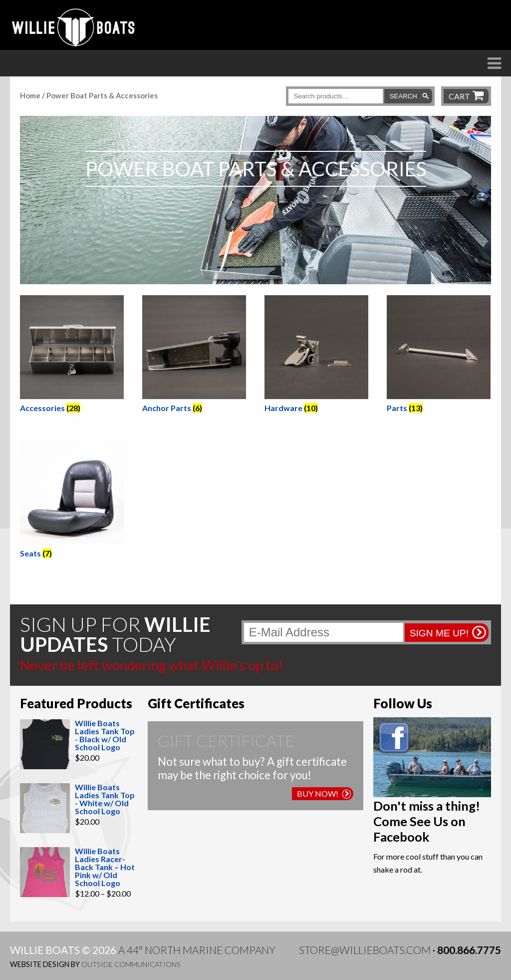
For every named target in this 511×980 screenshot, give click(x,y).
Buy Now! (324, 793)
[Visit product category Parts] (439, 356)
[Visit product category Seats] (72, 501)
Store (334, 81)
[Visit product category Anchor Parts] (194, 356)
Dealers (275, 81)
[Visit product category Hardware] (316, 356)
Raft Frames (199, 81)
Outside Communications (131, 964)
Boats (129, 81)
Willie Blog (401, 81)
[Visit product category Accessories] (72, 356)
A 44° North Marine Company (197, 950)
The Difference (51, 81)
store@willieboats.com (365, 950)
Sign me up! (439, 633)
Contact (477, 81)
